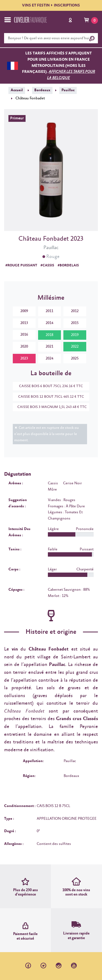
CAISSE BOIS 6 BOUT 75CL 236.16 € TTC (48, 386)
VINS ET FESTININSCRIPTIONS (51, 5)
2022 (75, 347)
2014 (50, 323)
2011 (50, 311)
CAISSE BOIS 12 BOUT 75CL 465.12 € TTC (48, 397)
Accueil (17, 90)
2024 (50, 358)
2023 (24, 358)
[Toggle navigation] (8, 20)
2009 (24, 311)
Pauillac (68, 90)
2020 (24, 347)
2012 (75, 311)
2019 (75, 335)
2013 (24, 323)
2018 (50, 335)
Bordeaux (42, 90)
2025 (75, 358)
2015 (75, 323)
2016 (24, 335)
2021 (50, 347)
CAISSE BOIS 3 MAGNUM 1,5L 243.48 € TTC (50, 407)
